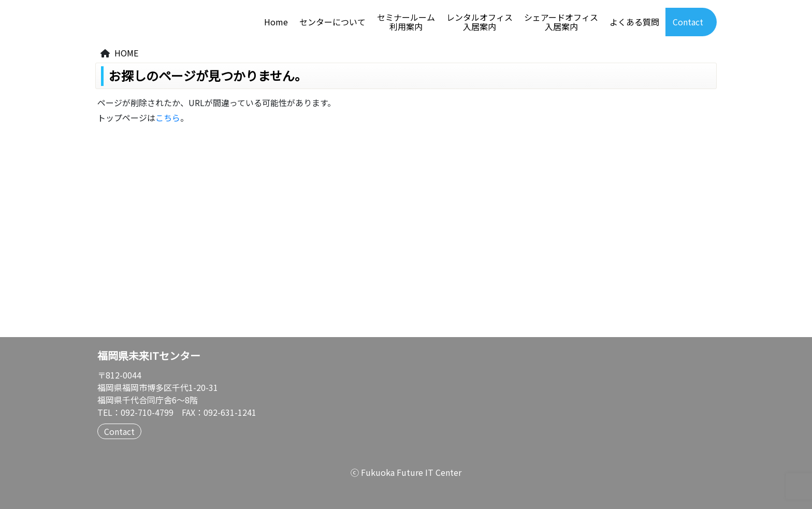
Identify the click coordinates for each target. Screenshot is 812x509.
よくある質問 (634, 22)
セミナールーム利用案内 (406, 22)
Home (276, 22)
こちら (168, 118)
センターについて (332, 22)
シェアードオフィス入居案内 (561, 22)
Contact (688, 22)
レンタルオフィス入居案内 (480, 22)
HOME (126, 53)
